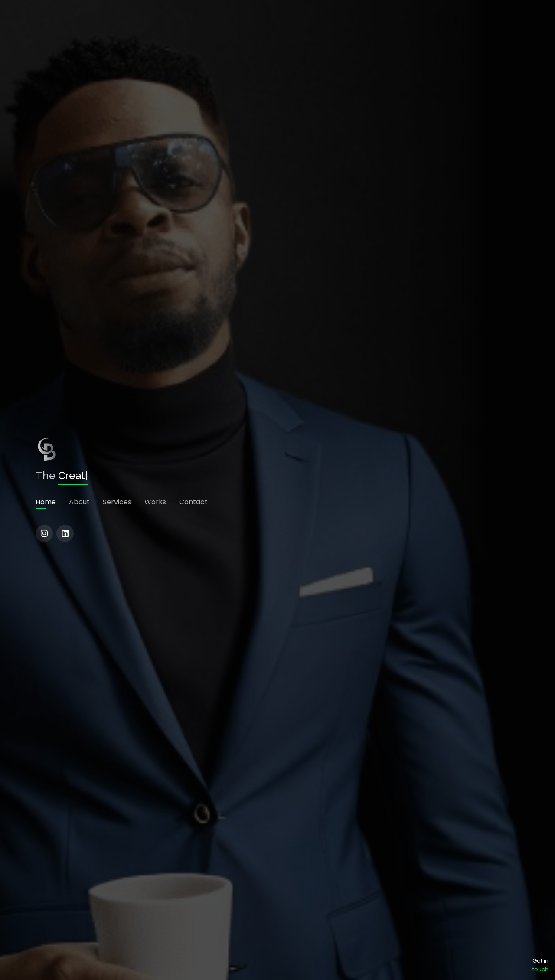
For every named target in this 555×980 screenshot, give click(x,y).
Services (117, 502)
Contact (193, 502)
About (79, 502)
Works (155, 502)
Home (46, 502)
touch (540, 969)
